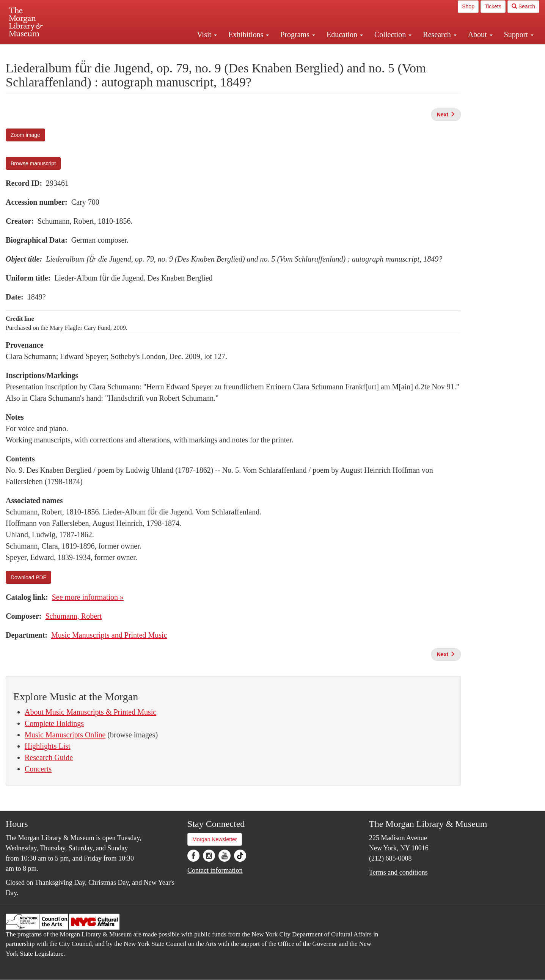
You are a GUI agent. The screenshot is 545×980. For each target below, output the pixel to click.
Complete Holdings (54, 723)
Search (523, 6)
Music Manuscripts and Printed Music (109, 635)
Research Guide (49, 757)
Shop (468, 6)
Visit (207, 34)
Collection (393, 34)
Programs (298, 34)
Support (519, 34)
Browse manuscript (33, 163)
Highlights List (48, 746)
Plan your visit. (182, 51)
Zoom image (25, 135)
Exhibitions (249, 34)
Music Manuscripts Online (65, 735)
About (480, 34)
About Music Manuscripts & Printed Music (90, 712)
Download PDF (28, 577)
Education (345, 34)
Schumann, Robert (73, 616)
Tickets (493, 6)
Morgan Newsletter (215, 839)
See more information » (88, 597)
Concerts (38, 769)
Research (440, 34)
